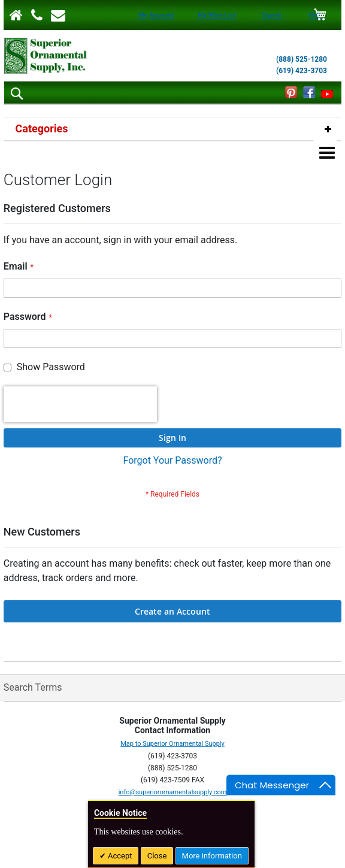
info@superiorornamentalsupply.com (173, 750)
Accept (119, 856)
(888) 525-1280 (302, 59)
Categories (42, 128)
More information (212, 856)
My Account (156, 15)
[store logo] (46, 56)
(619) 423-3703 (302, 71)
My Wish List (217, 15)
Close (157, 856)
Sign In (272, 15)
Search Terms (33, 645)
